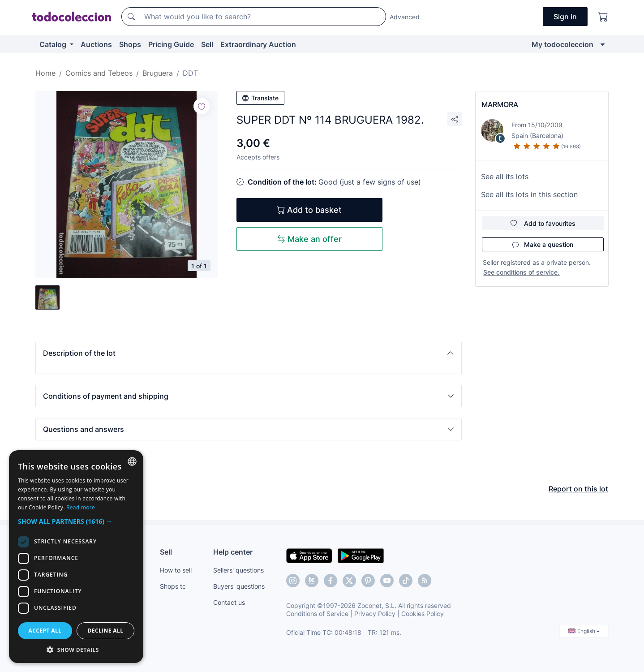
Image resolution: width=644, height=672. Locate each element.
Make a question (543, 244)
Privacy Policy (375, 614)
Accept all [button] (45, 631)
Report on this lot (578, 489)
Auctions (96, 44)
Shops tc (173, 586)
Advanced (405, 17)
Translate (260, 98)
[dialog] (76, 557)
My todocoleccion (562, 44)
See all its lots (505, 177)
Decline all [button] (106, 631)
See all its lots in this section (529, 194)
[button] (249, 353)
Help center (233, 552)
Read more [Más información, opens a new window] (81, 507)
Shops (130, 44)
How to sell (176, 570)
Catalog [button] (54, 44)
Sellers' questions (238, 570)
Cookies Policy (423, 614)
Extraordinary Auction (258, 44)
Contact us (229, 602)
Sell (207, 44)
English (584, 631)
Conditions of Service (317, 614)
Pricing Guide (171, 44)
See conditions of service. (521, 272)
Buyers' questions (239, 586)
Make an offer (309, 239)
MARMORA (500, 104)
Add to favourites (543, 223)
